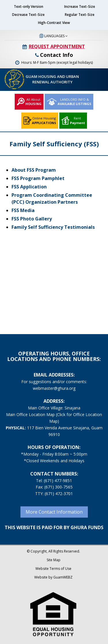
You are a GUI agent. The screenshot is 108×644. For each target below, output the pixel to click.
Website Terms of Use (53, 569)
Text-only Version (29, 6)
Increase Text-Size (80, 6)
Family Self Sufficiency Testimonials (53, 227)
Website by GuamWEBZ (53, 577)
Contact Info (54, 55)
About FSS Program (34, 170)
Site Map (54, 560)
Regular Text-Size (80, 15)
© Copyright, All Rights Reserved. (53, 551)
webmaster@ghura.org (54, 388)
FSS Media (23, 210)
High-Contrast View (54, 23)
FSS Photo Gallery (32, 219)
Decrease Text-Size (28, 15)
